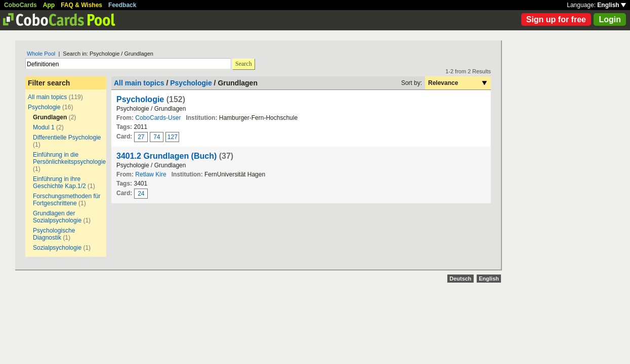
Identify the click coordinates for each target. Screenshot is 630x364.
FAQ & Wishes (81, 5)
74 (157, 137)
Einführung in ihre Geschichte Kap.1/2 (59, 183)
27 (141, 137)
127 (173, 137)
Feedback (122, 5)
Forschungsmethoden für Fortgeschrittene (67, 200)
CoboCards (20, 5)
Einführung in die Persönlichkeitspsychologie (69, 158)
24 (141, 194)
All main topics (47, 97)
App (49, 5)
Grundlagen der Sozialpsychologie (57, 217)
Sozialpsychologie (57, 248)
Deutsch (460, 279)
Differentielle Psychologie (67, 138)
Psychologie (44, 107)
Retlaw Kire (151, 174)
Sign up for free (556, 19)
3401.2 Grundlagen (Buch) (166, 156)
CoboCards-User (158, 118)
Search (244, 64)
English (612, 5)
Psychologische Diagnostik (54, 234)
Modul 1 (44, 127)
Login (610, 19)
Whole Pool (41, 54)
